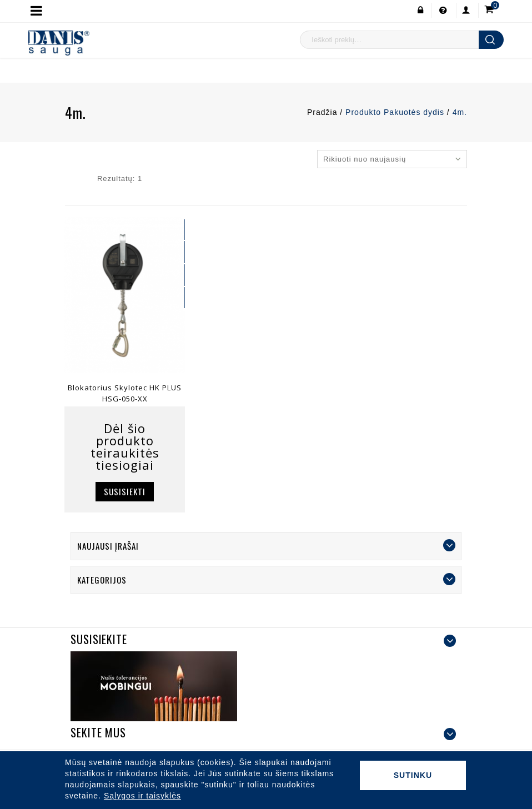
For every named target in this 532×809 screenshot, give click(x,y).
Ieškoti (491, 40)
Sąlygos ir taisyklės (142, 796)
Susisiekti (125, 491)
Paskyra (463, 11)
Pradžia (322, 112)
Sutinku (413, 775)
